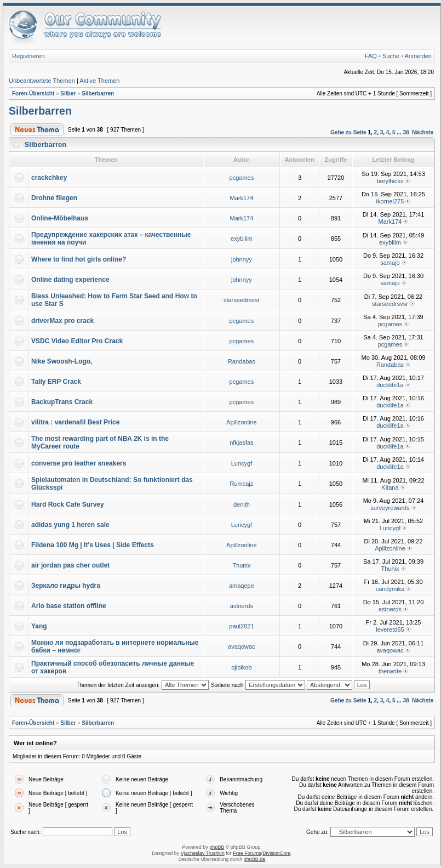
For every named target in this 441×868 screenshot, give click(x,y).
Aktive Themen (99, 81)
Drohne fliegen (54, 198)
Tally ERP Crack (56, 382)
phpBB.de (255, 859)
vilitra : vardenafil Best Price (75, 422)
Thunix (241, 565)
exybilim (242, 239)
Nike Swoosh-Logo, (62, 361)
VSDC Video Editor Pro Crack (77, 341)
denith (242, 504)
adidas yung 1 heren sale (70, 525)
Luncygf (242, 463)
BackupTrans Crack (62, 402)
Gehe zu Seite (348, 132)
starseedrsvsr (242, 300)
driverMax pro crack (62, 321)
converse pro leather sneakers (79, 463)
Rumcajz (242, 484)
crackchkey (49, 178)
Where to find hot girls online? (79, 259)
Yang (39, 626)
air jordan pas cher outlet (70, 565)
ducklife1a (390, 385)
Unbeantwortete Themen (42, 81)
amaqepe (242, 586)
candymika (390, 589)
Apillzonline (242, 422)
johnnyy (242, 259)
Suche (391, 56)
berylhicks (390, 181)
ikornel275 (390, 201)
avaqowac (242, 646)
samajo (390, 263)
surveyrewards (390, 508)
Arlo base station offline (69, 606)
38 (406, 132)
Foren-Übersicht (33, 93)
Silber (68, 93)
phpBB (217, 847)
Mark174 (242, 198)
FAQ (371, 56)
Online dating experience (70, 280)
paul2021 (241, 626)
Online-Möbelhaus (60, 218)
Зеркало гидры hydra (66, 586)
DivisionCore (276, 853)
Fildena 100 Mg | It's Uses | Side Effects (93, 545)
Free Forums (247, 853)
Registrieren (28, 56)
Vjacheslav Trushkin (203, 853)
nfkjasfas (241, 442)
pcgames (242, 178)
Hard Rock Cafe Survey (68, 504)
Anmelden (418, 56)
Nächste (423, 132)
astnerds (242, 606)
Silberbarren (98, 93)
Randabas (242, 361)
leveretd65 (390, 629)
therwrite (390, 671)
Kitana (390, 487)
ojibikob (241, 667)
